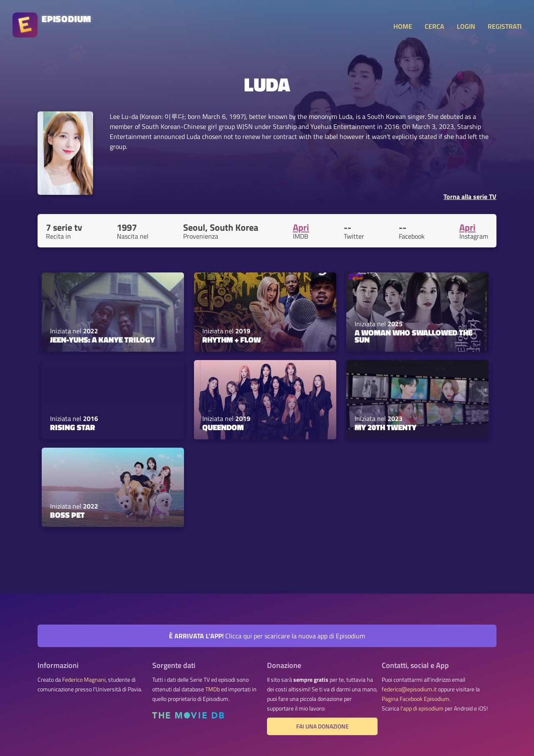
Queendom (223, 427)
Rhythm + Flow (232, 340)
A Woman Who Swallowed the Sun (413, 336)
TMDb (213, 689)
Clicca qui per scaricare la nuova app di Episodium (267, 636)
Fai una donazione (322, 726)
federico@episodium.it (409, 689)
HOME (403, 26)
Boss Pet (67, 515)
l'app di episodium (422, 708)
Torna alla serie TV (470, 197)
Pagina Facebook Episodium (416, 699)
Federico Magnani (84, 680)
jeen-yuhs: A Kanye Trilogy (102, 340)
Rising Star (73, 427)
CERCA (435, 26)
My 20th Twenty (385, 427)
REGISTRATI (505, 26)
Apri (301, 227)
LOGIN (466, 26)
